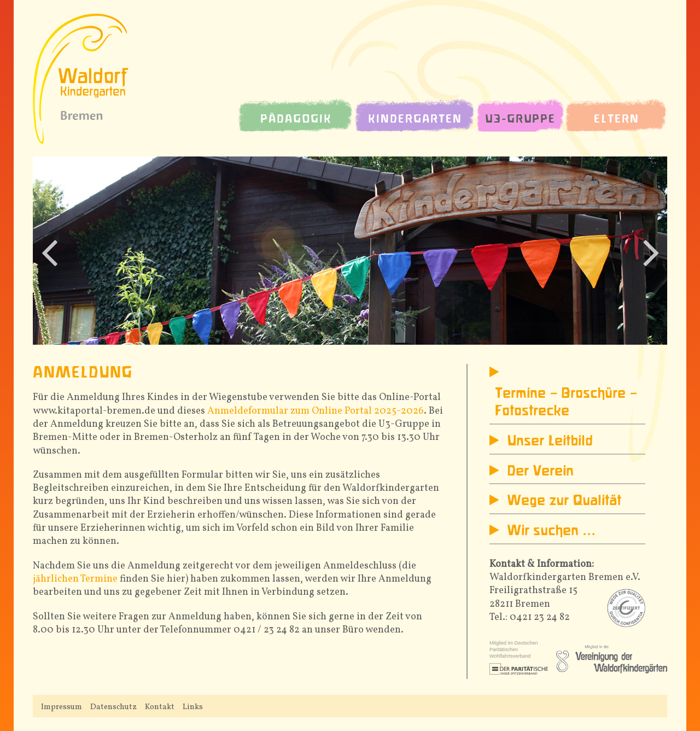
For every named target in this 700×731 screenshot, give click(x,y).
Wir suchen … (551, 531)
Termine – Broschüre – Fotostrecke (566, 403)
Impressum (62, 707)
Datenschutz (113, 707)
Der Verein (540, 472)
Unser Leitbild (550, 442)
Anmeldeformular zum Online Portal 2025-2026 (316, 411)
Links (193, 707)
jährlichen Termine (75, 579)
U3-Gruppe (520, 120)
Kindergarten (415, 120)
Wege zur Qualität (564, 501)
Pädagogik (296, 120)
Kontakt (160, 707)
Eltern (617, 120)
